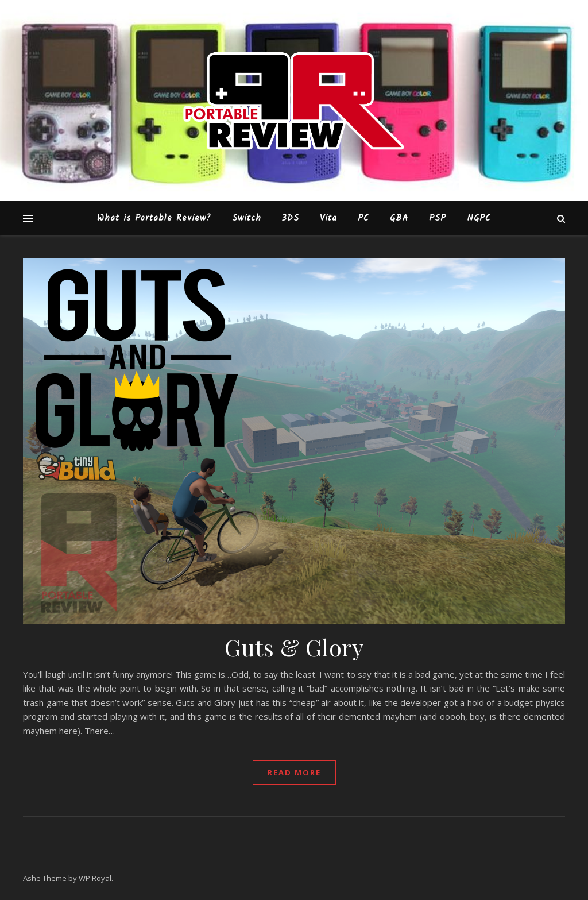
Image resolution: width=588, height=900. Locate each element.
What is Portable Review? (154, 218)
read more (294, 772)
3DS (291, 218)
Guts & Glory (294, 647)
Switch (247, 218)
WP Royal (95, 878)
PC (363, 218)
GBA (399, 218)
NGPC (479, 218)
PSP (438, 218)
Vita (328, 218)
